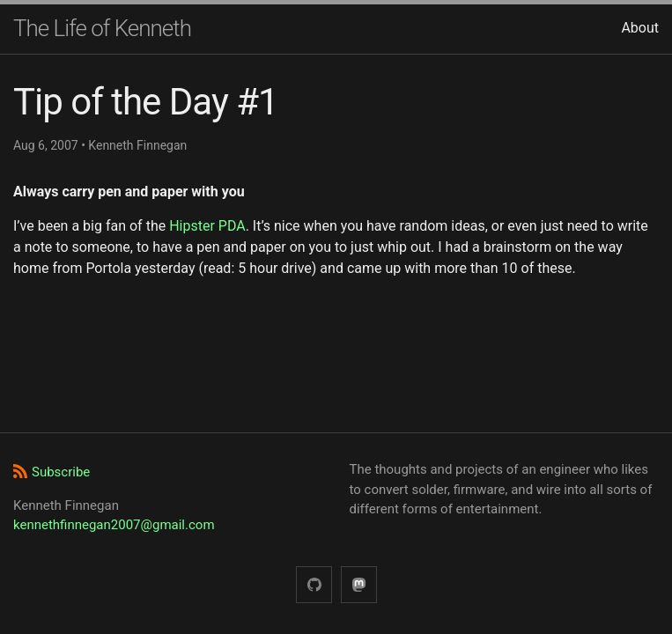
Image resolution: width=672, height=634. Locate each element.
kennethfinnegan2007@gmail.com (114, 525)
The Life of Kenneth (102, 28)
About (640, 28)
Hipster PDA (207, 226)
